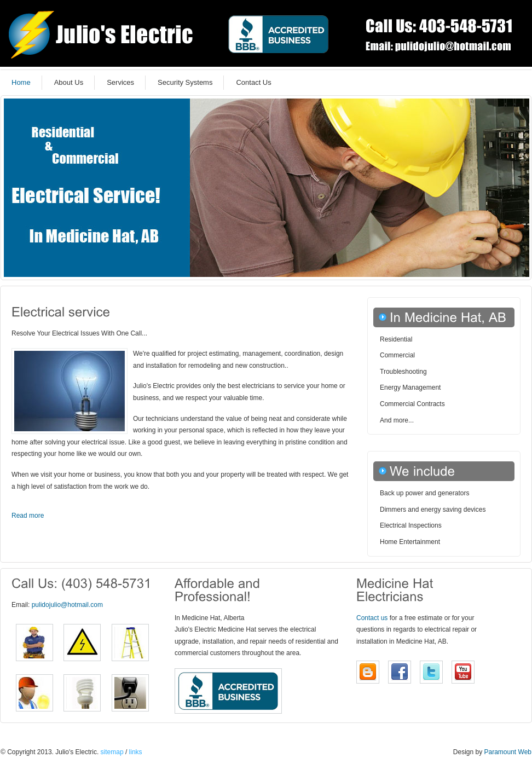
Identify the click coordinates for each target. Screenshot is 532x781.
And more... (397, 420)
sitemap (112, 752)
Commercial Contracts (412, 404)
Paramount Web (508, 752)
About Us (69, 82)
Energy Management (410, 387)
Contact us (372, 618)
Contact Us (253, 82)
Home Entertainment (410, 542)
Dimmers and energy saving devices (433, 510)
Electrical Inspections (411, 525)
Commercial (397, 355)
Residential (396, 339)
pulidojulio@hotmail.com (67, 605)
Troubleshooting (403, 372)
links (134, 752)
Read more (28, 516)
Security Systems (185, 82)
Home (21, 82)
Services (120, 82)
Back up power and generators (424, 493)
